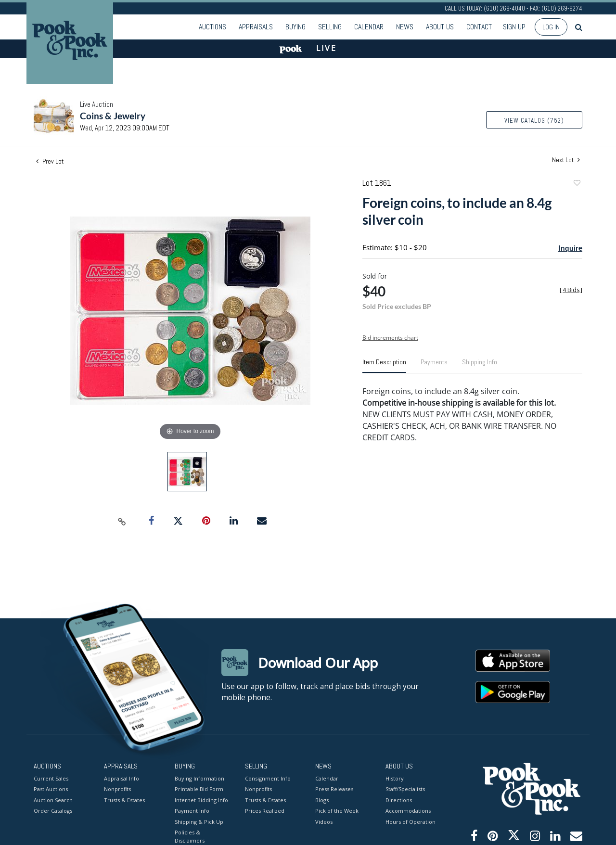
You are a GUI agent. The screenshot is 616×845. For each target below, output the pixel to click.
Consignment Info (268, 778)
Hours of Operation (411, 821)
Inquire (570, 248)
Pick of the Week (337, 811)
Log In (551, 27)
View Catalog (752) (534, 121)
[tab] (384, 366)
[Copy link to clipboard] (122, 521)
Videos (324, 821)
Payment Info (192, 811)
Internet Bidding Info (201, 800)
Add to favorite (577, 184)
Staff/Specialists (405, 789)
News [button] (405, 27)
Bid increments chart (390, 338)
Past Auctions (51, 789)
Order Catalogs (53, 811)
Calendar (369, 27)
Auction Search (53, 800)
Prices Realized (265, 811)
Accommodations (408, 811)
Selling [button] (330, 27)
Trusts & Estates (124, 800)
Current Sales (51, 778)
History (395, 778)
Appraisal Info (122, 778)
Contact (479, 27)
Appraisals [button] (256, 27)
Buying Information (199, 778)
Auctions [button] (212, 27)
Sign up (514, 27)
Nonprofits (117, 789)
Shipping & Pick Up (199, 821)
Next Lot (566, 160)
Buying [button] (295, 27)
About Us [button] (440, 27)
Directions (399, 800)
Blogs (322, 800)
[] (571, 290)
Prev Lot (50, 161)
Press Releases (334, 789)
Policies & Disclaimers (190, 836)
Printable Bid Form (199, 789)
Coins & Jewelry (113, 116)
